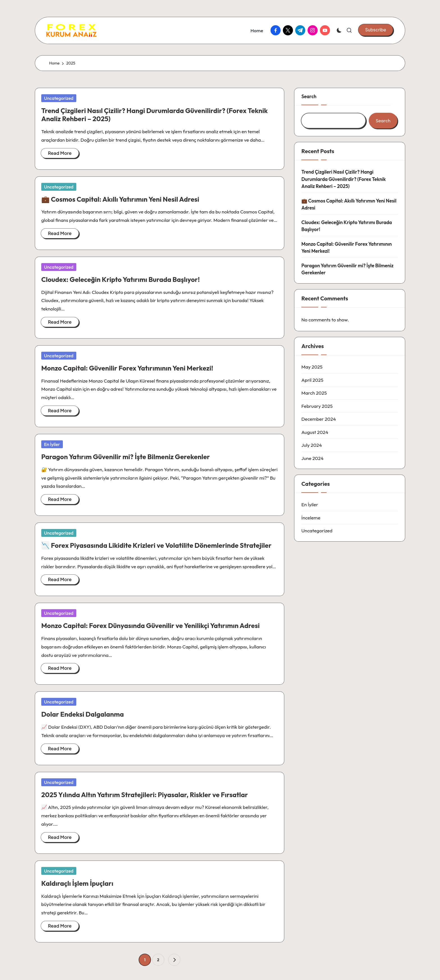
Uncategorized (59, 98)
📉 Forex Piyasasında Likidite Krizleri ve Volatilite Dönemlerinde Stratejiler (156, 545)
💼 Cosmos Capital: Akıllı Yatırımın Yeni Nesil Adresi (120, 199)
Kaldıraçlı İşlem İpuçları (77, 883)
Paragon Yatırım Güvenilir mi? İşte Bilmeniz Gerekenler (126, 457)
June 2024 (312, 458)
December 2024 (319, 419)
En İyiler (52, 444)
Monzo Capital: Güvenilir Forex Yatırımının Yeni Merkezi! (127, 368)
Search (309, 96)
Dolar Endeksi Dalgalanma (82, 714)
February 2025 (317, 406)
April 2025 (312, 380)
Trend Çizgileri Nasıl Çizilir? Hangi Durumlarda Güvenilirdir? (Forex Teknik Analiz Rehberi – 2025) (154, 115)
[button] (376, 30)
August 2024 (315, 432)
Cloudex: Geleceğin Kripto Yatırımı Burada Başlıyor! (121, 279)
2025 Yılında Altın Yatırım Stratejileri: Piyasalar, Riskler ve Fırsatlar (145, 795)
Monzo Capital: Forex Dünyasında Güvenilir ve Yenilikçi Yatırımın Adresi (150, 625)
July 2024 (312, 445)
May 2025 (312, 367)
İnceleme (311, 518)
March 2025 (314, 393)
